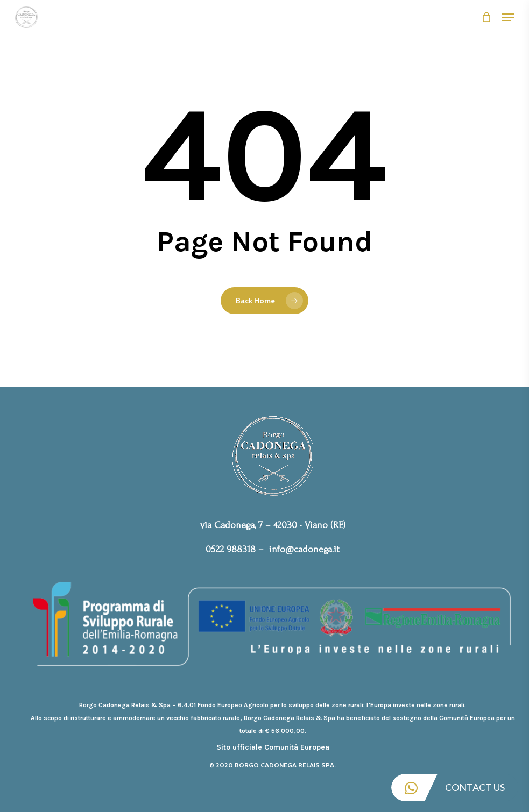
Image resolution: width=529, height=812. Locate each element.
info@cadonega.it (304, 549)
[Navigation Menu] (508, 17)
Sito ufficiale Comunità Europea (273, 747)
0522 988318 (231, 549)
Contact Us (448, 788)
